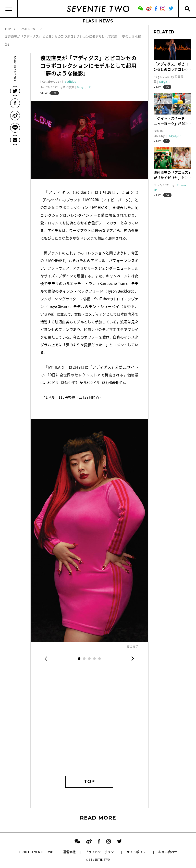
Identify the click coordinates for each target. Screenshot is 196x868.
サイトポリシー (138, 852)
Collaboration (52, 81)
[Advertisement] (89, 722)
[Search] (187, 9)
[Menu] (9, 9)
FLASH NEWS (98, 21)
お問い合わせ (168, 852)
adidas (71, 81)
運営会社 (69, 852)
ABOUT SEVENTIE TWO (36, 852)
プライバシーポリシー (101, 852)
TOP (89, 782)
